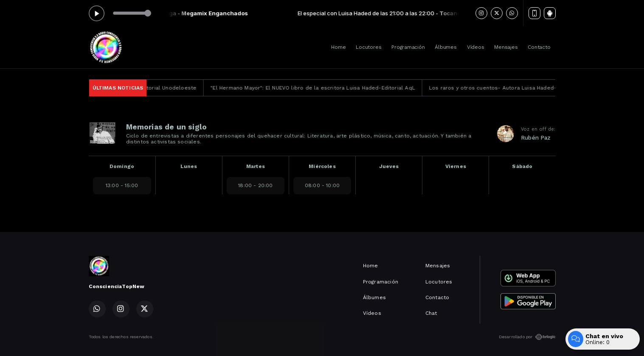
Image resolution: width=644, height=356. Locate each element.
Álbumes (446, 47)
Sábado (522, 166)
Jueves (389, 166)
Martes (256, 166)
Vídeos (476, 47)
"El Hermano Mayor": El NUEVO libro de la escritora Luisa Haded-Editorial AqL (323, 88)
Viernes (456, 166)
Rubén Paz (536, 137)
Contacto (539, 47)
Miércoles (322, 166)
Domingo (122, 166)
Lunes (189, 166)
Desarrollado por (527, 337)
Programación (408, 47)
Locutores (368, 47)
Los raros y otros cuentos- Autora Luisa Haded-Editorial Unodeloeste (532, 88)
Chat (431, 313)
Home (338, 47)
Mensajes (506, 47)
